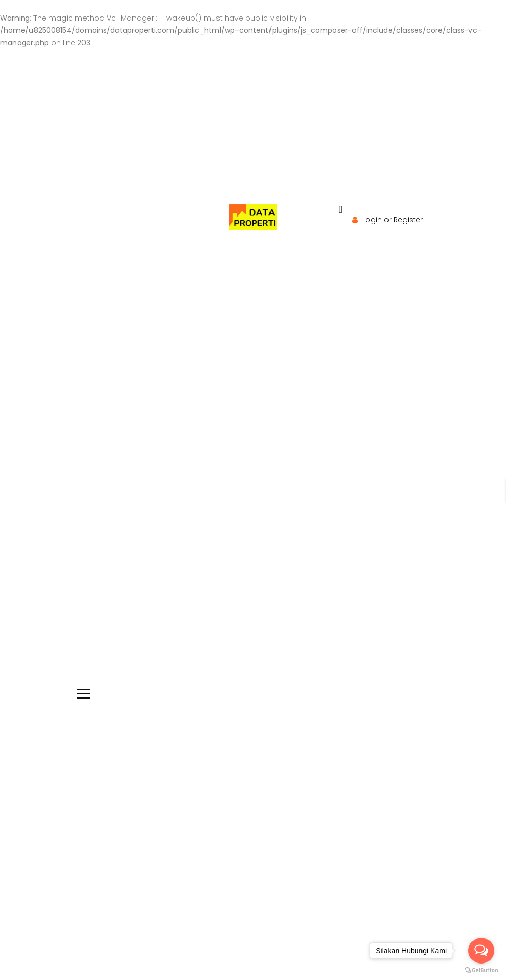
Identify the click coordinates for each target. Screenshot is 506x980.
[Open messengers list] (481, 951)
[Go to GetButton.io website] (481, 970)
